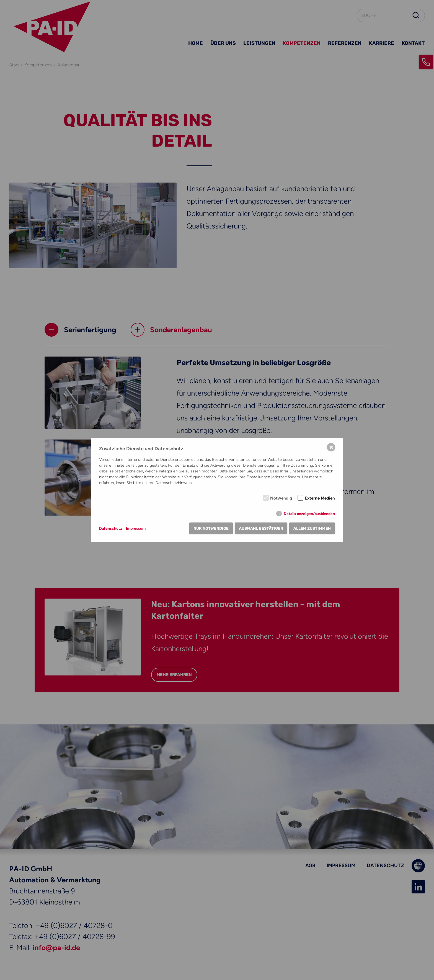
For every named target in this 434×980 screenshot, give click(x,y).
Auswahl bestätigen (261, 528)
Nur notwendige (211, 528)
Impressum (136, 528)
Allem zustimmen (312, 528)
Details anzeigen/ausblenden (309, 514)
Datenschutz (111, 528)
